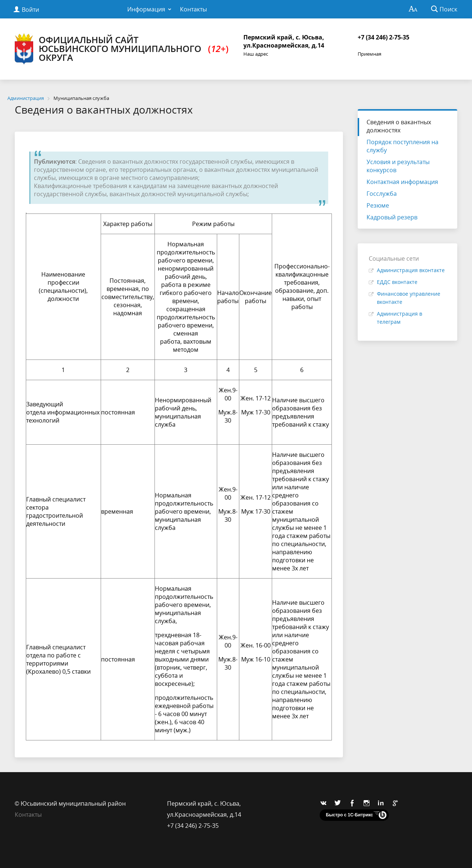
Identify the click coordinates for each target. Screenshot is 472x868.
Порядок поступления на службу (402, 146)
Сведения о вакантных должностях (399, 126)
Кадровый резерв (392, 217)
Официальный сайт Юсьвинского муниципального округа (122, 49)
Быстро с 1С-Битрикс (350, 815)
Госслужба (382, 194)
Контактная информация (402, 182)
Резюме (378, 205)
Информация (146, 9)
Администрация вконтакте (411, 270)
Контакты (193, 9)
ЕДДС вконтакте (397, 282)
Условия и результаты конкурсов (398, 166)
